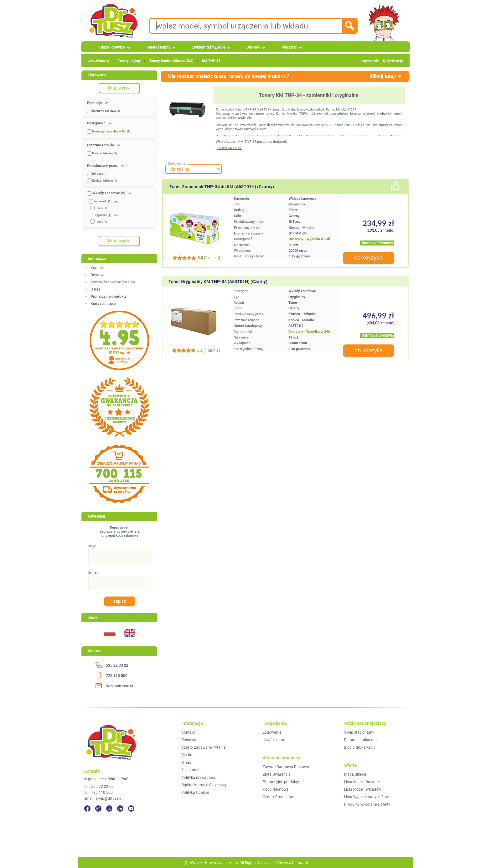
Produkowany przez (103, 166)
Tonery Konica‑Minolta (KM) (171, 61)
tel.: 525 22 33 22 (99, 787)
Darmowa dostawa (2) (106, 111)
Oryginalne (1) (102, 215)
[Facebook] (87, 809)
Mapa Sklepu (355, 774)
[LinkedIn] (120, 809)
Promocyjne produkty (281, 782)
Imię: (92, 546)
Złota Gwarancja (277, 774)
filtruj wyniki (119, 88)
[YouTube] (131, 809)
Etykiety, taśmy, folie (208, 47)
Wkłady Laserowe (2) (109, 193)
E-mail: (94, 573)
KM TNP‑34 (211, 61)
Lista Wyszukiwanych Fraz (367, 797)
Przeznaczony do (101, 145)
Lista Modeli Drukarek (362, 782)
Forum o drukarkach (361, 740)
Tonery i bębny (158, 47)
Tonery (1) (101, 208)
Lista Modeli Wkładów (363, 789)
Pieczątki (289, 47)
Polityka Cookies (195, 793)
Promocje (95, 103)
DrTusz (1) (99, 174)
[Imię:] (120, 557)
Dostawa (98, 275)
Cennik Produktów (278, 797)
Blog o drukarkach (359, 747)
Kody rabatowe (276, 789)
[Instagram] (98, 809)
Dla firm (188, 755)
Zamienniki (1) (103, 201)
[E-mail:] (120, 583)
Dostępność (97, 123)
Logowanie (369, 61)
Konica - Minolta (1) (104, 181)
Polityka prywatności (199, 778)
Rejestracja (393, 61)
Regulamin (190, 770)
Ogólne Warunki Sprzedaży (204, 785)
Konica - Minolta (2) (104, 153)
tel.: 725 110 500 (98, 793)
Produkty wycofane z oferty (367, 804)
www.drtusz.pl (99, 61)
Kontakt (97, 268)
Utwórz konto (274, 740)
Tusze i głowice (112, 47)
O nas (95, 289)
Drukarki (253, 47)
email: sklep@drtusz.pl (103, 798)
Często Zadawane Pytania (113, 282)
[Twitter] (109, 809)
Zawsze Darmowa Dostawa (286, 767)
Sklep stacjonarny (359, 732)
